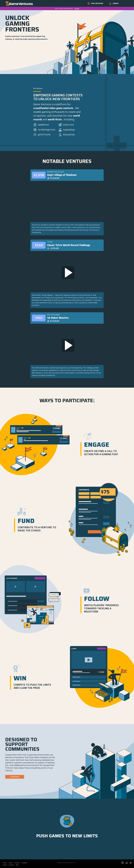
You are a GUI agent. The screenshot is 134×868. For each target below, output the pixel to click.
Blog (17, 865)
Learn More (15, 777)
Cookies (24, 863)
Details (77, 9)
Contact (11, 865)
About (5, 865)
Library (114, 3)
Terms (5, 863)
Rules (11, 863)
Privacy (17, 863)
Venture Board (95, 3)
